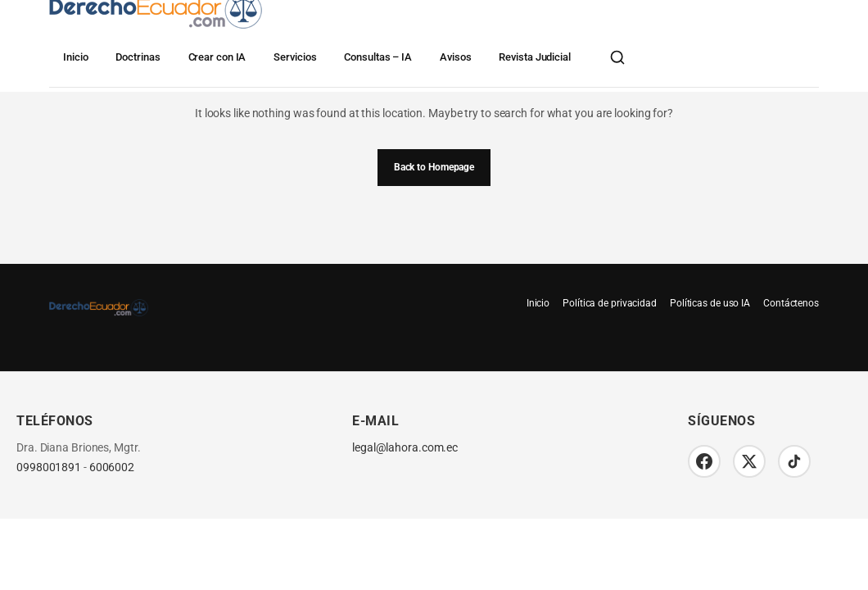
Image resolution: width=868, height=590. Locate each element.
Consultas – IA (378, 57)
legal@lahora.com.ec (405, 448)
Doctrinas (138, 57)
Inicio (75, 57)
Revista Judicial (534, 57)
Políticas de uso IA (710, 303)
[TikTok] (794, 461)
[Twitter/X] (749, 461)
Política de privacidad (610, 303)
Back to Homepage (434, 167)
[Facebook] (704, 461)
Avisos (455, 57)
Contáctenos (791, 303)
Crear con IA (217, 57)
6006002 (112, 467)
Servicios (295, 57)
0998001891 (49, 467)
